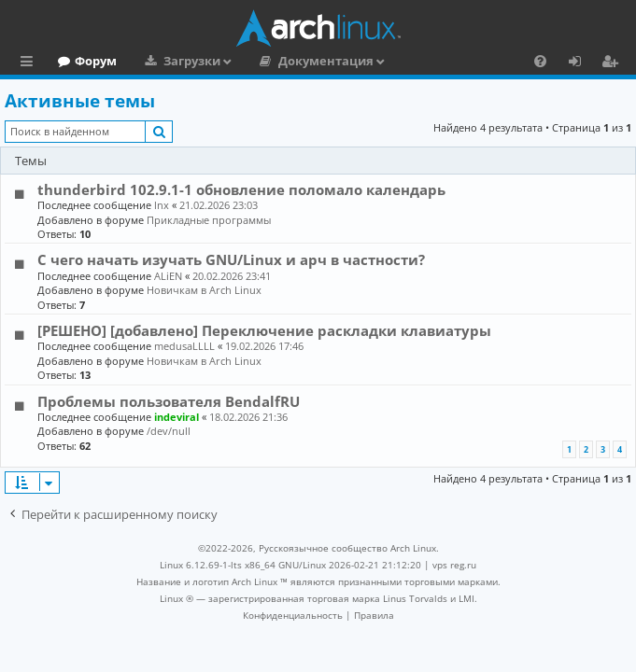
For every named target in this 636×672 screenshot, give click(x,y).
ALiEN (168, 276)
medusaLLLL (184, 346)
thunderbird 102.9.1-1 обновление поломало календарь (241, 189)
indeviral (177, 417)
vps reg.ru (454, 565)
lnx (162, 205)
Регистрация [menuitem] (614, 63)
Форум (176, 61)
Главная (84, 61)
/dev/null (169, 431)
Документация (406, 61)
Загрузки (272, 61)
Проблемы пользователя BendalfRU (169, 401)
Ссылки (30, 63)
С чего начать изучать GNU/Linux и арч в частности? (231, 259)
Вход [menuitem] (581, 63)
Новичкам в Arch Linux (204, 290)
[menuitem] (540, 61)
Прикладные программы (209, 220)
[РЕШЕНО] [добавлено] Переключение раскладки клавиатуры (264, 330)
